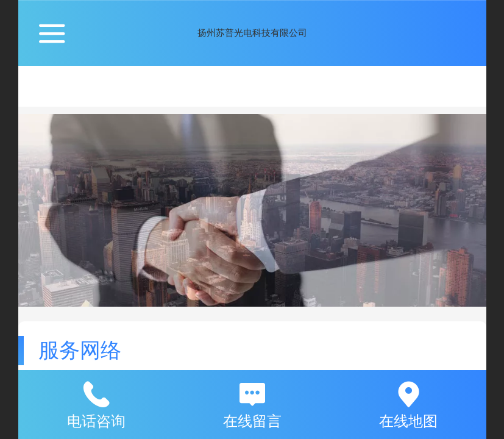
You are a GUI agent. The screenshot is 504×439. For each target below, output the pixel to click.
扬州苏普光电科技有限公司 (252, 33)
